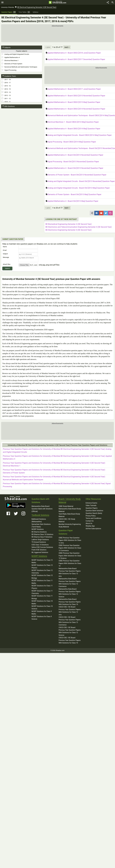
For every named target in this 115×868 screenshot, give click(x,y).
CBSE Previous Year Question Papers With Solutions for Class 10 (70, 563)
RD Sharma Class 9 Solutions (42, 537)
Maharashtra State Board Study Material (70, 510)
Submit (7, 268)
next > (67, 47)
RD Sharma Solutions (39, 532)
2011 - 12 (6, 98)
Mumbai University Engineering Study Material (70, 525)
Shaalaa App (90, 526)
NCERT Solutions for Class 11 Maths (42, 582)
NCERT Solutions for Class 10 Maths (42, 602)
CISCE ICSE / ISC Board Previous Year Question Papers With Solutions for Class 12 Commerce (70, 621)
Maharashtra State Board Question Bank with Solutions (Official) (42, 509)
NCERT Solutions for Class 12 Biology (42, 577)
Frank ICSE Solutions (39, 550)
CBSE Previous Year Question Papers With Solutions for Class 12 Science (70, 556)
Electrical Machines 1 (10, 60)
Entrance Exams (91, 503)
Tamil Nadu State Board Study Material (69, 515)
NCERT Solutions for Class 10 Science (42, 607)
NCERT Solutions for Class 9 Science (42, 618)
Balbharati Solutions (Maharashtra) (39, 520)
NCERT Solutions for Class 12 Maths (42, 561)
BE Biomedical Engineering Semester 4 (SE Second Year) (69, 224)
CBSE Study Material (66, 506)
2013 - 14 (6, 92)
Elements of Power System (12, 64)
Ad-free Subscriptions (93, 529)
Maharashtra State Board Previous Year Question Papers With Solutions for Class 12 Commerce (70, 583)
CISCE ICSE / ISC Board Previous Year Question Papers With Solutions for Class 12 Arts (70, 611)
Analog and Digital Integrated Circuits (15, 54)
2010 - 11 (6, 102)
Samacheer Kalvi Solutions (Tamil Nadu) (41, 525)
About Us (89, 523)
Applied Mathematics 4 (11, 57)
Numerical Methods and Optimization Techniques (19, 67)
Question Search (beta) (94, 513)
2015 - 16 (6, 86)
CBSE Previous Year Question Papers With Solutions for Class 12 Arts (70, 540)
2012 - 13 (6, 95)
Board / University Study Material (70, 501)
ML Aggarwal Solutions (40, 552)
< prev (48, 47)
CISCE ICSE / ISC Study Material (67, 520)
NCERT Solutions (38, 529)
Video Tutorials (91, 505)
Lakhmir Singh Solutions (40, 540)
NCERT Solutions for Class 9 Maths (42, 613)
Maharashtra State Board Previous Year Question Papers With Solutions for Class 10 (70, 602)
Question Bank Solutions (94, 511)
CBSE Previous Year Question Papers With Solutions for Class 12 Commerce (70, 548)
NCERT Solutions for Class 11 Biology (42, 597)
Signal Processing (9, 70)
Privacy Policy (91, 516)
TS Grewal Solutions (39, 542)
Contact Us (90, 521)
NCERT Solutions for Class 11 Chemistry (42, 592)
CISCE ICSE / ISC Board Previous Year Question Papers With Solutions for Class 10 (70, 640)
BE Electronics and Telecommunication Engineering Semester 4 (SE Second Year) (79, 227)
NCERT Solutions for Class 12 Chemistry (42, 572)
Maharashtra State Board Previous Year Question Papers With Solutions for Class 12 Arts (70, 572)
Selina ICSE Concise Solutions (42, 547)
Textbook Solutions (40, 515)
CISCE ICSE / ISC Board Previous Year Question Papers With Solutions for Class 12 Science (70, 631)
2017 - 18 (6, 79)
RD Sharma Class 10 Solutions (42, 534)
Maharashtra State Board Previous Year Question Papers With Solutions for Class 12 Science (70, 593)
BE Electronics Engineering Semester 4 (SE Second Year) (69, 230)
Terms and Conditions (94, 518)
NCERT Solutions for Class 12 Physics (42, 566)
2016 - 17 (6, 83)
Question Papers (92, 508)
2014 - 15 (6, 89)
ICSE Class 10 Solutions (40, 545)
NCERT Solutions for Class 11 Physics (42, 587)
